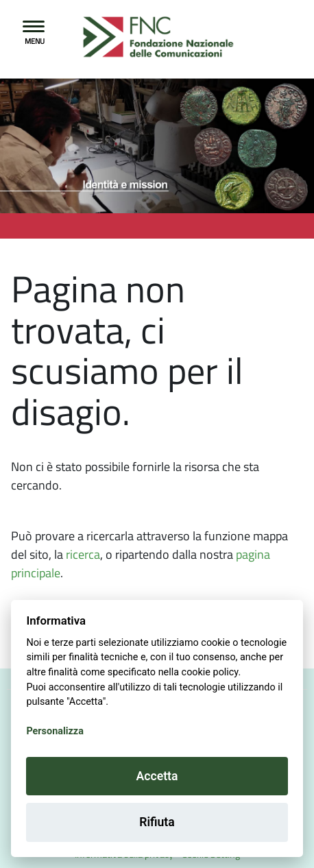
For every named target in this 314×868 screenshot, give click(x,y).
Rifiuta (157, 822)
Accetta (157, 776)
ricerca (83, 554)
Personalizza (55, 731)
